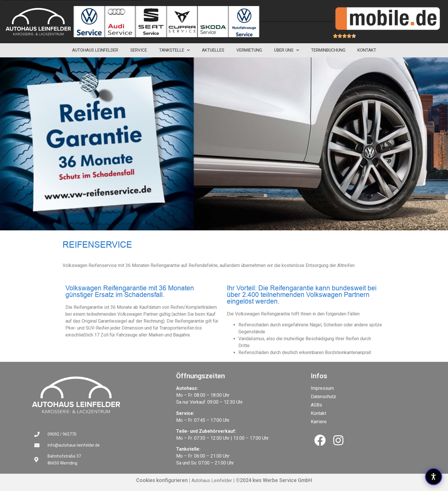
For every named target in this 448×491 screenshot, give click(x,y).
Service (139, 50)
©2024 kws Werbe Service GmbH (273, 480)
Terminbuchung (328, 50)
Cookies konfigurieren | (163, 480)
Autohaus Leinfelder (95, 50)
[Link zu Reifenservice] (89, 21)
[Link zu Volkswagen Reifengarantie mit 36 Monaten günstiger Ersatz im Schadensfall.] (100, 395)
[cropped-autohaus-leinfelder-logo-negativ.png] (38, 22)
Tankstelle (174, 50)
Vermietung (249, 50)
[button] (434, 477)
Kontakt (367, 50)
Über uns (287, 50)
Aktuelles (213, 50)
